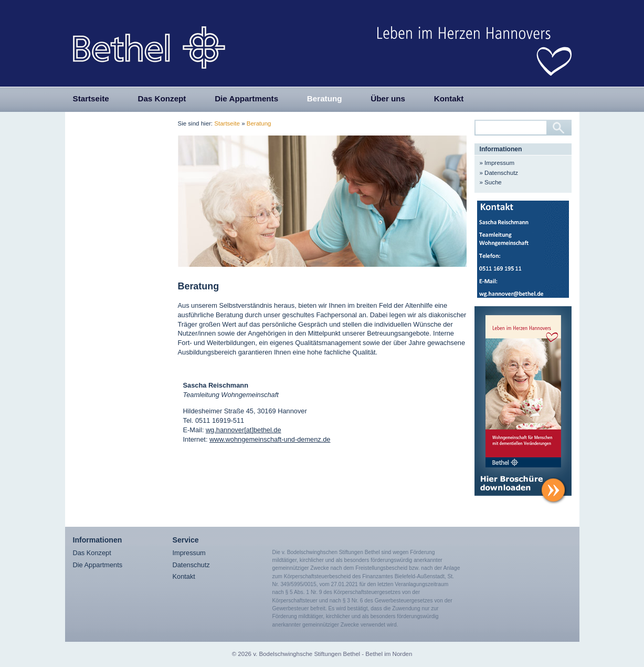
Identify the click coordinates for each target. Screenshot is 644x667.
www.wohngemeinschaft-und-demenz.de (270, 439)
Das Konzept (162, 98)
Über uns (388, 98)
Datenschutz (191, 565)
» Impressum (497, 163)
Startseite (91, 98)
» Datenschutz (499, 173)
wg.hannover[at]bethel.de (244, 430)
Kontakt (449, 98)
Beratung (325, 98)
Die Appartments (246, 98)
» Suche (491, 182)
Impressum (189, 553)
